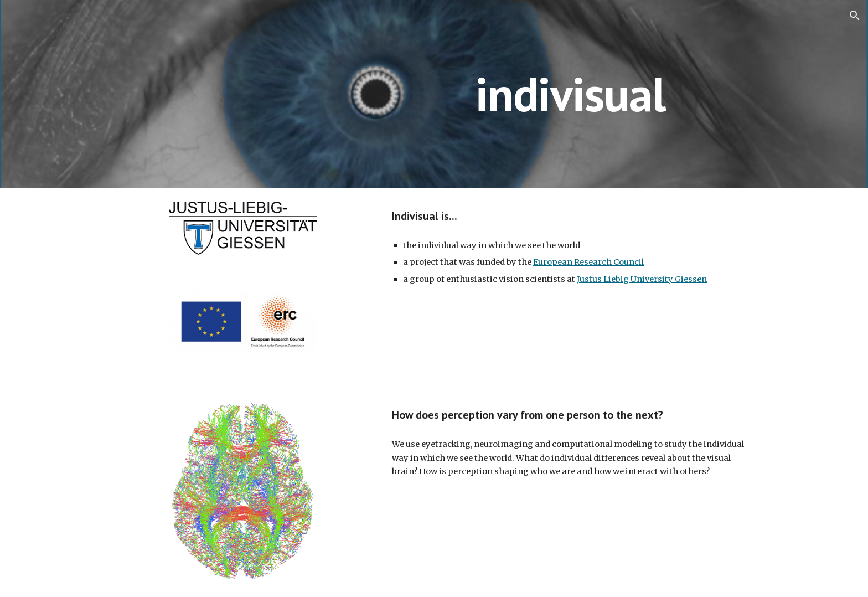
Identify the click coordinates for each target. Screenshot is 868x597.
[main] (570, 94)
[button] (855, 16)
